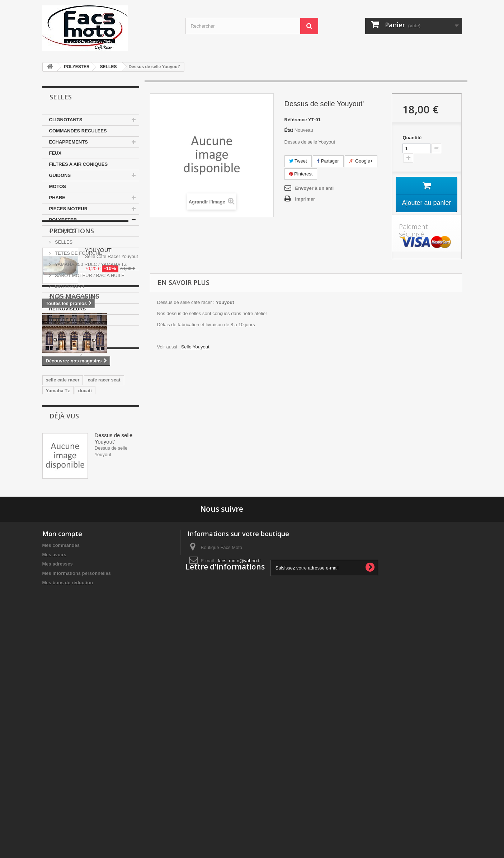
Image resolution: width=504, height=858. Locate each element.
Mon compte (62, 759)
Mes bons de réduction (68, 808)
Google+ (361, 161)
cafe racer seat (104, 559)
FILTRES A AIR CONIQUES (79, 164)
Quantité (412, 138)
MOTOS (58, 186)
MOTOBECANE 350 (76, 298)
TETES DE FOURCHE (78, 253)
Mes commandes (61, 770)
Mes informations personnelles (77, 798)
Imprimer (305, 199)
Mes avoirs (54, 780)
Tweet (298, 161)
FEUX (55, 153)
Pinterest (301, 174)
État (289, 130)
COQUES (65, 231)
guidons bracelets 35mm (73, 602)
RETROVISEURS (68, 309)
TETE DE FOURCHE (71, 320)
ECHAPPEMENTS (69, 142)
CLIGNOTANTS (66, 120)
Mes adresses (58, 789)
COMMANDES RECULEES (78, 131)
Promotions (72, 347)
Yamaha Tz (58, 570)
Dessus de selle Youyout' (114, 653)
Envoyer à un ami (315, 188)
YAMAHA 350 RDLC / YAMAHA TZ (90, 264)
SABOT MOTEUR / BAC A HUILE (89, 275)
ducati (85, 570)
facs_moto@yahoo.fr (239, 786)
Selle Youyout (195, 347)
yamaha (99, 581)
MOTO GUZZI (69, 287)
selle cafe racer (63, 559)
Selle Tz (77, 592)
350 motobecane (64, 581)
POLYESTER (77, 67)
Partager (328, 161)
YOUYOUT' (99, 367)
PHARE (57, 198)
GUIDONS (60, 175)
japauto (124, 581)
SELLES (109, 67)
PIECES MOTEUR (69, 209)
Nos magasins (74, 446)
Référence (296, 120)
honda (53, 592)
